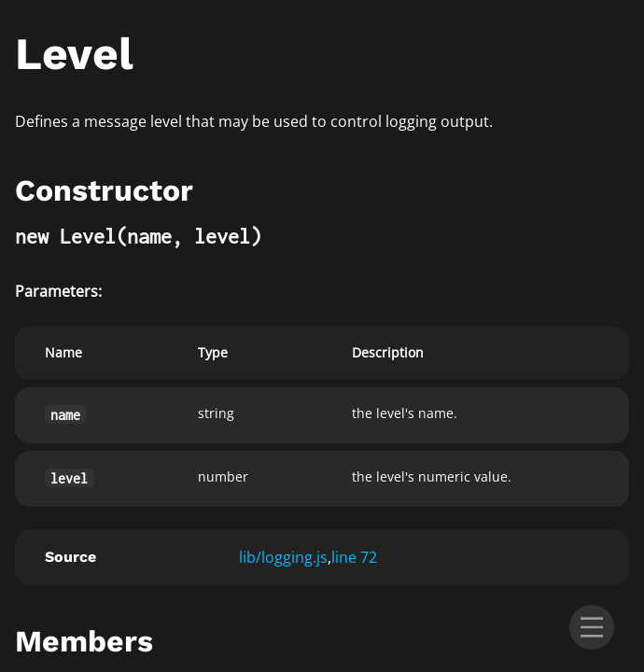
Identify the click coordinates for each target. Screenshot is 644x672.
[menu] (592, 627)
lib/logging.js (283, 557)
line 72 (354, 557)
